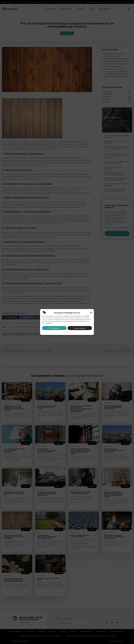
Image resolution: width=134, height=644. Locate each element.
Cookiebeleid (66, 332)
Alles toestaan (54, 328)
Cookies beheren (80, 328)
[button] (91, 313)
